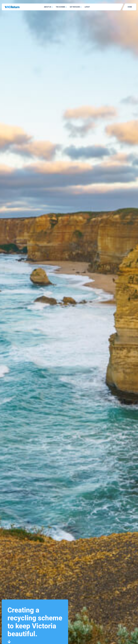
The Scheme (60, 7)
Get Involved (75, 7)
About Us (48, 7)
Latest (87, 7)
